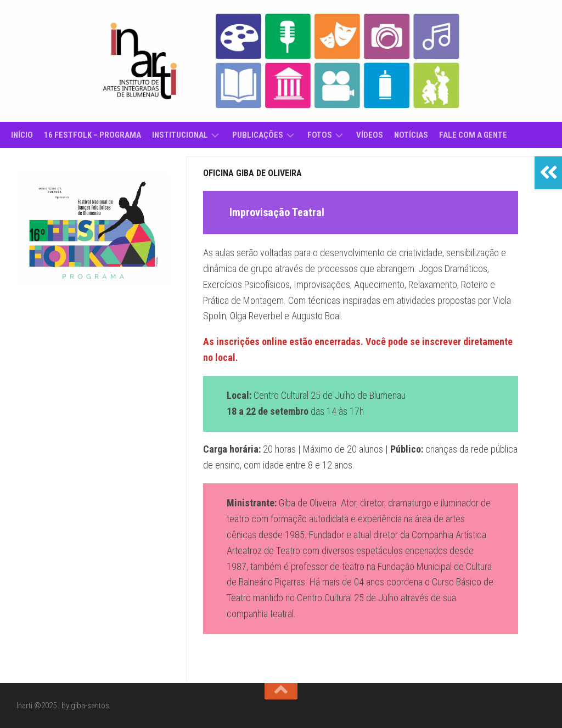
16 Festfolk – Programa (92, 135)
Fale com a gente (473, 135)
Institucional (180, 135)
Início (22, 135)
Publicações (258, 135)
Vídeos (370, 135)
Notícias (411, 135)
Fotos (320, 135)
